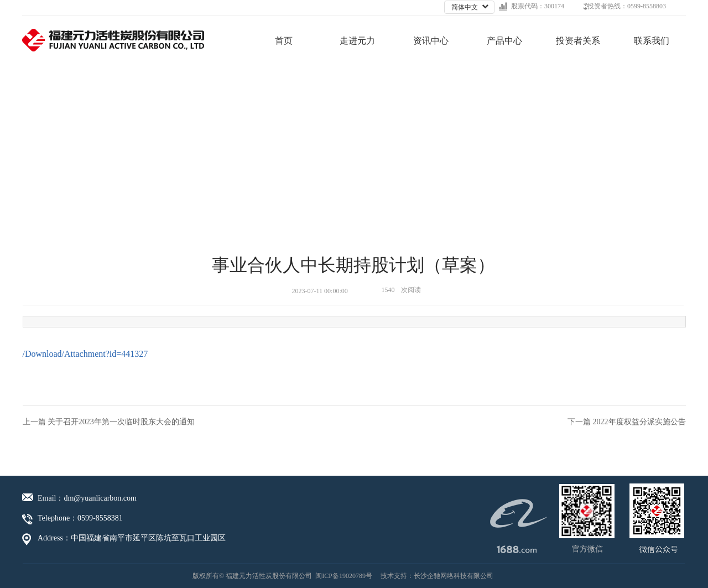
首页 (284, 41)
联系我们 (652, 41)
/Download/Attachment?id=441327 (85, 354)
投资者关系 (578, 41)
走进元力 (357, 41)
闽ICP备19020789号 (344, 576)
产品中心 (504, 41)
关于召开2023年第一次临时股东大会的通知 (121, 422)
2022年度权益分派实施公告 (639, 422)
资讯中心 (431, 41)
